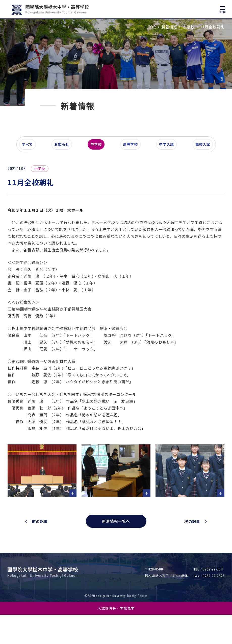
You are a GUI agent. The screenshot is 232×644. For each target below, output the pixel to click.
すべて (30, 175)
